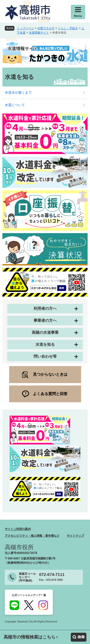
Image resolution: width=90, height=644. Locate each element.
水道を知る (45, 344)
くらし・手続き (68, 28)
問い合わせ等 (45, 356)
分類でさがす (46, 28)
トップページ (25, 28)
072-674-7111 (52, 575)
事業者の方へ (45, 320)
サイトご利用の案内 (18, 529)
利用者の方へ (45, 308)
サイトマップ (75, 536)
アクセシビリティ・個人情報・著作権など (32, 536)
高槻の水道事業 (45, 332)
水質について (15, 105)
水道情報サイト (39, 33)
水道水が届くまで (18, 92)
